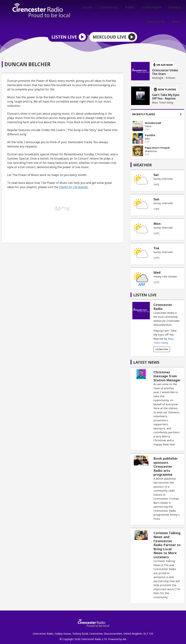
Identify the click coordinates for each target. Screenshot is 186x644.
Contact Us (158, 21)
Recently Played (157, 112)
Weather (143, 162)
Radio (133, 8)
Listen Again (153, 8)
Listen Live (162, 347)
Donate (175, 8)
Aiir (124, 637)
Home (94, 8)
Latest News (146, 360)
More (177, 21)
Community (114, 8)
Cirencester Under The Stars (165, 70)
